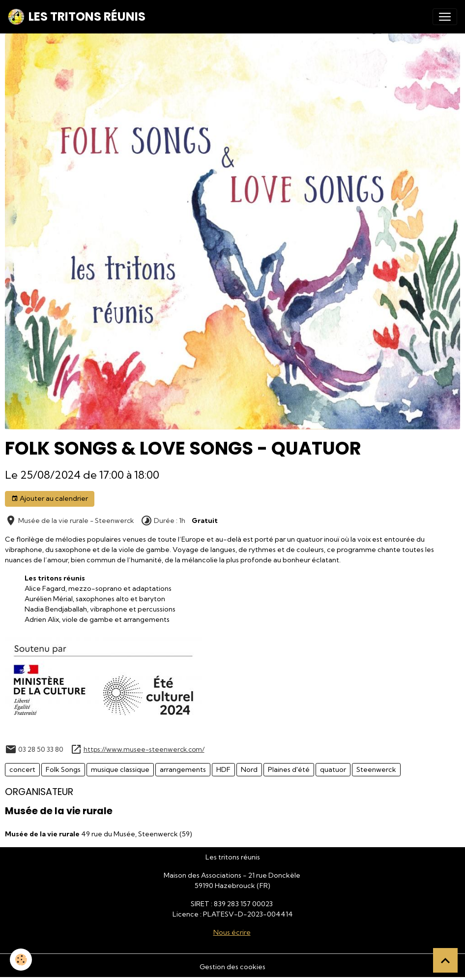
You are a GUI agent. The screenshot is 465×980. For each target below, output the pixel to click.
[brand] (77, 17)
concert (22, 769)
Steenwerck (376, 769)
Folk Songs (63, 769)
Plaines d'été (289, 769)
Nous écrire (232, 932)
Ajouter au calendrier (50, 499)
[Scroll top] (445, 960)
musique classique (120, 769)
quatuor (333, 769)
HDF (223, 769)
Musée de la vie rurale (59, 811)
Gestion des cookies (232, 967)
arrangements (183, 769)
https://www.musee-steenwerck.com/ (144, 749)
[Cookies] (21, 960)
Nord (249, 769)
